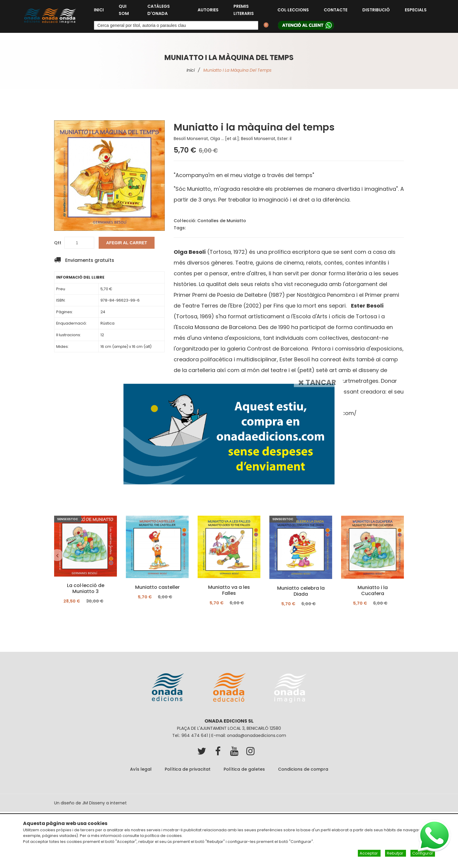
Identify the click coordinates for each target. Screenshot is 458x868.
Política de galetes (244, 769)
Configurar (423, 853)
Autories (208, 10)
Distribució (376, 10)
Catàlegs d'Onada (159, 10)
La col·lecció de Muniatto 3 (86, 589)
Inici (99, 10)
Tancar (317, 382)
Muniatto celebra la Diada (301, 591)
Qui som (124, 10)
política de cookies (163, 836)
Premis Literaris (244, 10)
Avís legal (141, 769)
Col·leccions (293, 10)
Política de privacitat (188, 769)
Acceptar (369, 853)
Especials (416, 10)
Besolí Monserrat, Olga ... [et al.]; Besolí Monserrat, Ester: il (233, 139)
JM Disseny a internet (104, 803)
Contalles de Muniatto (222, 221)
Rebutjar (396, 853)
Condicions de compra (303, 769)
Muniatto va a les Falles (229, 590)
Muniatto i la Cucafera (373, 591)
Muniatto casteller (157, 587)
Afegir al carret (127, 243)
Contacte (336, 10)
